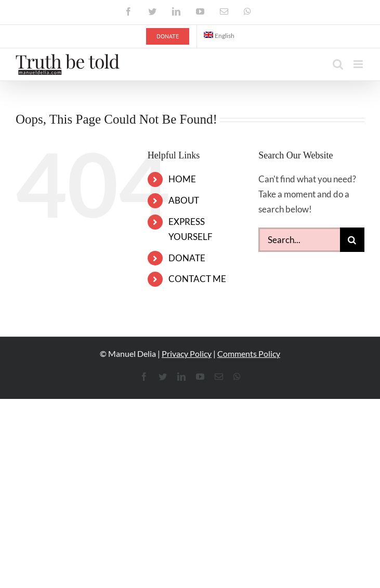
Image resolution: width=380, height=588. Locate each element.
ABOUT (184, 200)
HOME (182, 179)
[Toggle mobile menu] (359, 64)
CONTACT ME (197, 279)
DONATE (187, 258)
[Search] (352, 240)
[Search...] (299, 240)
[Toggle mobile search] (338, 64)
